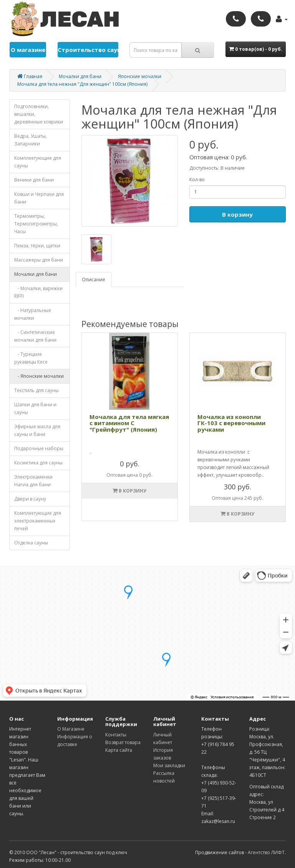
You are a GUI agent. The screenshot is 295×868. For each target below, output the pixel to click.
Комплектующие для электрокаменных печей (38, 521)
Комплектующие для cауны (38, 162)
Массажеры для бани (39, 260)
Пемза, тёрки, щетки (37, 246)
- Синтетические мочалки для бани (35, 336)
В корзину (237, 214)
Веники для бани (34, 180)
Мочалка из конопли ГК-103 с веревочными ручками (231, 423)
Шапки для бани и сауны (35, 408)
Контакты (116, 735)
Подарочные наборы (39, 448)
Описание (94, 280)
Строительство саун (88, 50)
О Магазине (71, 729)
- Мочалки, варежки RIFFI (38, 292)
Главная (30, 76)
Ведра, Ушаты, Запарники (31, 140)
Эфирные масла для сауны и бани (37, 430)
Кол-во (197, 179)
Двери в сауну (30, 499)
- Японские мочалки (39, 376)
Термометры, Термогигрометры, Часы (36, 224)
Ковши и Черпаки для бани (39, 198)
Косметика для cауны (38, 463)
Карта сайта (119, 750)
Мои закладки (169, 765)
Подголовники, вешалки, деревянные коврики (39, 114)
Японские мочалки (140, 76)
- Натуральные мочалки (33, 314)
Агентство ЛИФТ (266, 852)
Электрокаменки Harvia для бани (33, 481)
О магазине (28, 50)
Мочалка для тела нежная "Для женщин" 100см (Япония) (82, 84)
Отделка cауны (31, 543)
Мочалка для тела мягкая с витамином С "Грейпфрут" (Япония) (129, 423)
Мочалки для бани (80, 76)
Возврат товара (123, 742)
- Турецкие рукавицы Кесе (31, 358)
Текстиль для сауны (36, 390)
